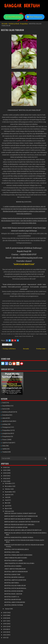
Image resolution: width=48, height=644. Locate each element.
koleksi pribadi (14, 24)
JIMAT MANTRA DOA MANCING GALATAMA (19, 563)
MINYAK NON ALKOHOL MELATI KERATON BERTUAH (23, 530)
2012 (5, 635)
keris (4, 409)
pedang (5, 424)
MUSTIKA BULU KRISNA (13, 566)
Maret (7, 509)
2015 (5, 626)
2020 (5, 613)
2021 (5, 481)
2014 (5, 629)
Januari (8, 609)
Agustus (8, 495)
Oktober (8, 489)
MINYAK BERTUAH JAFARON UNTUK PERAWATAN (22, 522)
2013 (5, 632)
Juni (6, 500)
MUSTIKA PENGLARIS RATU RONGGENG (18, 555)
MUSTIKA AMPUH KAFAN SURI (15, 580)
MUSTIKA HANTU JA (12, 597)
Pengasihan (24, 24)
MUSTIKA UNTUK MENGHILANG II (17, 549)
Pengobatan (6, 436)
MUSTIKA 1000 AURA (12, 552)
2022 (5, 479)
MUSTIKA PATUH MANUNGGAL (15, 588)
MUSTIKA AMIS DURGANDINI (15, 602)
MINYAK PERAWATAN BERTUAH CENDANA (19, 525)
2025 (5, 470)
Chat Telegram (35, 17)
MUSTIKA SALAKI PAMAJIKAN (12, 30)
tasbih (4, 449)
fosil (4, 403)
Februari (8, 511)
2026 (5, 467)
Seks (4, 446)
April (7, 506)
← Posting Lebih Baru (8, 349)
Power (5, 440)
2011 (5, 638)
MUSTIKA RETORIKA (12, 583)
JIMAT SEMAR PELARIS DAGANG (16, 558)
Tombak (5, 452)
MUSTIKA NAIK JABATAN (13, 594)
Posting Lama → (42, 349)
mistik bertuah (7, 421)
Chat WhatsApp (14, 17)
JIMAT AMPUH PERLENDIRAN (15, 569)
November (9, 486)
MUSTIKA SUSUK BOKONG (14, 591)
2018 (5, 618)
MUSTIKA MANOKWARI (13, 599)
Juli (6, 497)
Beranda (5, 24)
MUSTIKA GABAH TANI (12, 574)
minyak (5, 418)
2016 (5, 624)
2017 (5, 621)
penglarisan (6, 433)
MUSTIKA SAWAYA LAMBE (13, 561)
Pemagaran (6, 427)
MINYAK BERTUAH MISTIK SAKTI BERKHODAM (21, 516)
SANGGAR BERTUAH (24, 264)
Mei (6, 503)
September (9, 492)
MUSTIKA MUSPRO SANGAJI (14, 577)
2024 (5, 473)
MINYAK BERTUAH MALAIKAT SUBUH (18, 519)
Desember (9, 483)
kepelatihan (6, 406)
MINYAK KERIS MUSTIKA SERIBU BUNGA (19, 537)
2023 (5, 476)
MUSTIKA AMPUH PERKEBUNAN (16, 572)
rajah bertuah (7, 443)
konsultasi (6, 415)
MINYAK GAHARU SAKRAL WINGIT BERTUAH (20, 513)
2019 (5, 615)
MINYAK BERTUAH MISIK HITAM (16, 527)
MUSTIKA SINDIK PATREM (14, 605)
